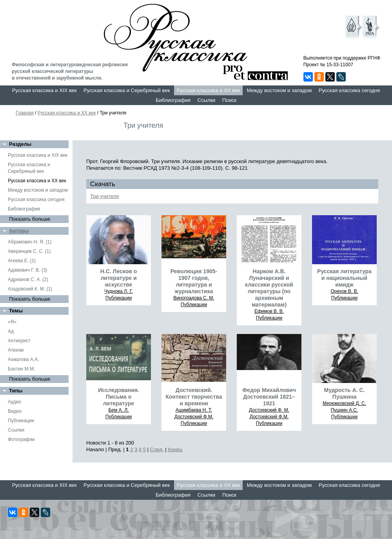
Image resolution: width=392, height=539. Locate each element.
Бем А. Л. (118, 410)
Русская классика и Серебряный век (127, 90)
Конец (175, 449)
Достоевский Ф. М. (269, 410)
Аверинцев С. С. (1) (29, 251)
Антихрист (19, 341)
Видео (15, 411)
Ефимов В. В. (269, 311)
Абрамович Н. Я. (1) (30, 242)
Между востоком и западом (279, 90)
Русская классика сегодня (349, 90)
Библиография (173, 100)
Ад (11, 331)
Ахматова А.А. (24, 359)
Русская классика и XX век (208, 90)
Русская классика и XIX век (44, 90)
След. (157, 449)
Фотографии (21, 439)
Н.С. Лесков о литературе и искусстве (119, 278)
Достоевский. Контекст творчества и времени (194, 397)
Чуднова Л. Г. (119, 291)
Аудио (15, 402)
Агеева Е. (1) (22, 261)
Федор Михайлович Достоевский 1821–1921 (269, 397)
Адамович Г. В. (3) (27, 270)
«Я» (12, 322)
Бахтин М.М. (21, 369)
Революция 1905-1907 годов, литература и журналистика (194, 281)
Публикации (21, 421)
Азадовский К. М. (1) (30, 289)
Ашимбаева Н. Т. (194, 410)
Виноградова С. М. (194, 298)
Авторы (19, 231)
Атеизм (16, 350)
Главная (25, 113)
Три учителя (104, 196)
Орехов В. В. (344, 291)
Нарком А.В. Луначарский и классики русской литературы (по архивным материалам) (269, 288)
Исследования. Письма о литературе (119, 397)
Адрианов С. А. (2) (28, 279)
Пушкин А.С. (345, 410)
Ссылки (207, 100)
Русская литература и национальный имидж (344, 278)
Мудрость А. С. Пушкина (345, 393)
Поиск (229, 100)
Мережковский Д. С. (344, 403)
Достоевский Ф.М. (194, 417)
